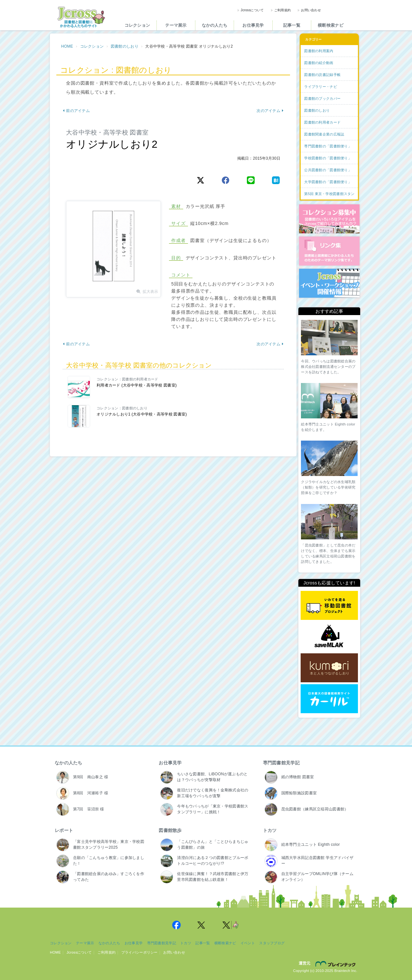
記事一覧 (292, 25)
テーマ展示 (176, 25)
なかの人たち (215, 25)
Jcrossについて (252, 10)
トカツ (270, 830)
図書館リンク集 (329, 251)
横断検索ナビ (331, 25)
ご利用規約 (282, 10)
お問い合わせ (311, 10)
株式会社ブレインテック (336, 964)
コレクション (137, 25)
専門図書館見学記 (281, 763)
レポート (64, 830)
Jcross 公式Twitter (201, 925)
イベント (248, 943)
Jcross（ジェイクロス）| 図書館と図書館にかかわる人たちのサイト (81, 17)
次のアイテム (270, 111)
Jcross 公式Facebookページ (176, 925)
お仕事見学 (253, 25)
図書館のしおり (125, 46)
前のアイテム (76, 111)
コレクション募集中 (329, 219)
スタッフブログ (272, 943)
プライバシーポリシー (140, 952)
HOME (67, 46)
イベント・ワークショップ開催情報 (329, 283)
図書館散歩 (170, 830)
